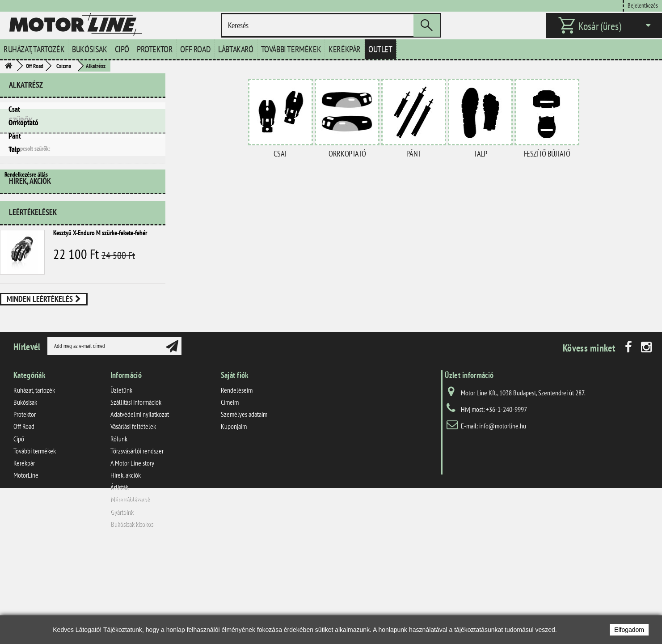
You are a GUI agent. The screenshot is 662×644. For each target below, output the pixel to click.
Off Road (195, 49)
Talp (14, 149)
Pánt (15, 136)
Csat (14, 109)
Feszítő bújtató (547, 154)
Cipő (122, 49)
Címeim (230, 496)
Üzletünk (121, 484)
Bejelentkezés (643, 5)
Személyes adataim (244, 508)
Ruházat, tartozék (34, 49)
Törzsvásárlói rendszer (137, 545)
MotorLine (26, 569)
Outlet (380, 49)
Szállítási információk (136, 496)
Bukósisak (89, 49)
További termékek (291, 49)
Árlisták (119, 581)
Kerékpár (345, 49)
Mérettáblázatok (130, 593)
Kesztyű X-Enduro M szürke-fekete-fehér (100, 311)
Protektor (155, 49)
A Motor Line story (132, 557)
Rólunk (119, 533)
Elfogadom (629, 630)
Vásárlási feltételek (133, 521)
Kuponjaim (234, 521)
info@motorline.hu (503, 520)
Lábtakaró (236, 49)
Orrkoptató (23, 123)
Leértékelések (33, 290)
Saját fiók (235, 469)
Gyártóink (122, 606)
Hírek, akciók (30, 263)
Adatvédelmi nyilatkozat (140, 508)
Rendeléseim (237, 484)
